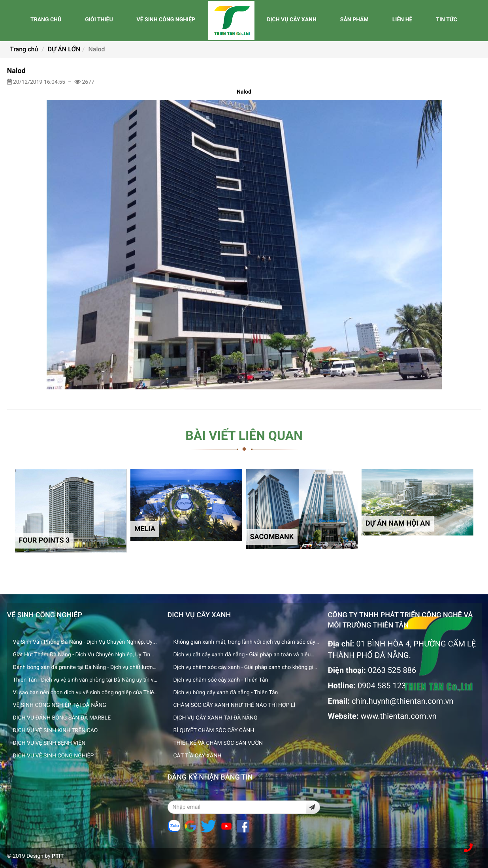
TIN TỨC (447, 20)
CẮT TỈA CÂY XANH (198, 756)
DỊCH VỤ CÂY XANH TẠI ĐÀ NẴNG (216, 718)
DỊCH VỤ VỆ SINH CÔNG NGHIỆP (54, 756)
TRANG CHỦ (46, 20)
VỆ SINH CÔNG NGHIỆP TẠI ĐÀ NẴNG (60, 705)
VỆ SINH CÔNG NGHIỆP (166, 20)
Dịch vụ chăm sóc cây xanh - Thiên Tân (221, 680)
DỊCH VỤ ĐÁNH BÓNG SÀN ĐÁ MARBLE (62, 718)
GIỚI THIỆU (99, 20)
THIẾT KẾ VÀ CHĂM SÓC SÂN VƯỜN (218, 743)
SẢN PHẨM (354, 20)
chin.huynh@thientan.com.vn (402, 701)
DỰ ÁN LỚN (64, 49)
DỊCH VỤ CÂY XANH (291, 20)
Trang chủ (24, 49)
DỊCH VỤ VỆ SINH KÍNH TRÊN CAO (56, 731)
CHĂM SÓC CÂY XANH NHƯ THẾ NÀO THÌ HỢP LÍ (235, 705)
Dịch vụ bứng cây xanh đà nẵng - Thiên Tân (226, 693)
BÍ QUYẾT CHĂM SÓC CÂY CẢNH (214, 731)
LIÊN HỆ (402, 20)
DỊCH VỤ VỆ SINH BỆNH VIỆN (49, 743)
